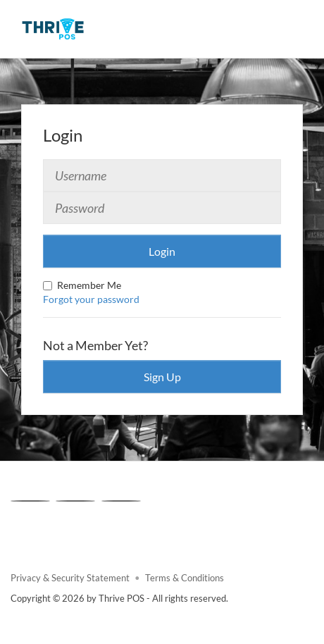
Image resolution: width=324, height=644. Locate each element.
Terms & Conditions (185, 578)
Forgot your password (91, 299)
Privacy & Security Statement (70, 578)
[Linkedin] (121, 501)
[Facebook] (30, 501)
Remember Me (82, 285)
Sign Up (162, 377)
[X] (75, 501)
